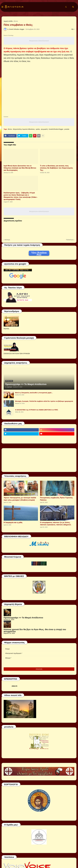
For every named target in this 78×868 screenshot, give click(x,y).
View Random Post (39, 253)
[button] (2, 7)
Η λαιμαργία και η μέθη (13, 522)
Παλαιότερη (70, 240)
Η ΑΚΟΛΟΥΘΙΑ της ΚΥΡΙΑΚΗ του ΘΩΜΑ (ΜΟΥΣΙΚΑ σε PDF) (37, 410)
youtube (67, 129)
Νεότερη (7, 240)
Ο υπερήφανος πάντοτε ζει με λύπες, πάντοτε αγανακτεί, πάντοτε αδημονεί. (56, 524)
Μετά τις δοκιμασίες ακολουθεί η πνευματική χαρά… (34, 393)
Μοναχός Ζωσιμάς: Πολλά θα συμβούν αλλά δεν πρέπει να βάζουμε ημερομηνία (44, 401)
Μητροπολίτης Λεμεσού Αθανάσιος (24, 129)
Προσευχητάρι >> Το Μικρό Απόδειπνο (26, 384)
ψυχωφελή (44, 129)
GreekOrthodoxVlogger (56, 129)
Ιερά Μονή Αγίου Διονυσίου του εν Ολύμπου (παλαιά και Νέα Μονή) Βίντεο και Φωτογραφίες (20, 168)
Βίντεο (16, 21)
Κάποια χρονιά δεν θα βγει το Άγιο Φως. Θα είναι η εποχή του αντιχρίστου (35, 630)
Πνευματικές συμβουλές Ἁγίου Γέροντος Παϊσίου (56, 499)
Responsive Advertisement (39, 41)
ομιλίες (38, 129)
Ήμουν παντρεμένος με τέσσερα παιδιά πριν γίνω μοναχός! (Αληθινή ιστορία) (20, 499)
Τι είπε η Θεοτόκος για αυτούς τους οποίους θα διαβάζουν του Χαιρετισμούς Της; (56, 168)
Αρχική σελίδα (8, 21)
